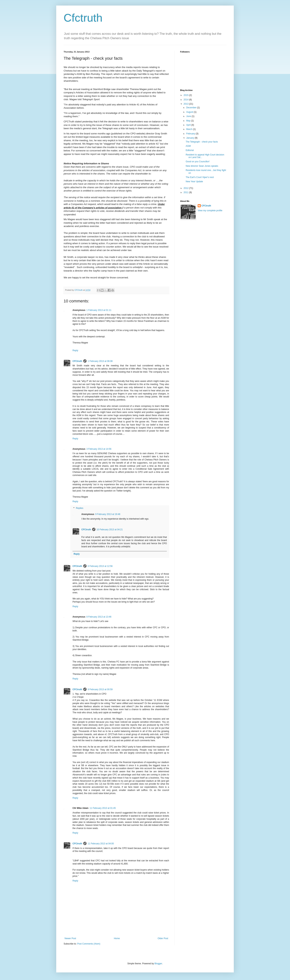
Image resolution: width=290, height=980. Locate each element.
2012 (186, 188)
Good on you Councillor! (198, 162)
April (189, 125)
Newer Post (70, 938)
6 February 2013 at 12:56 (100, 566)
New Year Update (194, 182)
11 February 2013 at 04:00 (101, 844)
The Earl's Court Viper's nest (200, 177)
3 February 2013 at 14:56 (99, 449)
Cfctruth (83, 18)
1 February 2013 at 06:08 (100, 361)
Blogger (158, 964)
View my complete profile (210, 211)
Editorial (190, 150)
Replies (80, 508)
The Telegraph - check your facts (202, 142)
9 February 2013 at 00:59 (100, 689)
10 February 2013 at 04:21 (110, 530)
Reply (75, 350)
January (190, 138)
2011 (186, 192)
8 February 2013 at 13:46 (99, 617)
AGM (188, 146)
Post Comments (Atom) (89, 944)
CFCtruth (77, 361)
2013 (186, 104)
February (191, 134)
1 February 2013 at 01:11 (99, 310)
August (190, 112)
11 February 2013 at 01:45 (103, 808)
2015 (186, 95)
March (190, 129)
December (192, 108)
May (189, 121)
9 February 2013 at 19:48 (108, 514)
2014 (186, 100)
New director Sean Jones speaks (202, 166)
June (189, 116)
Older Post (163, 938)
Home (117, 938)
